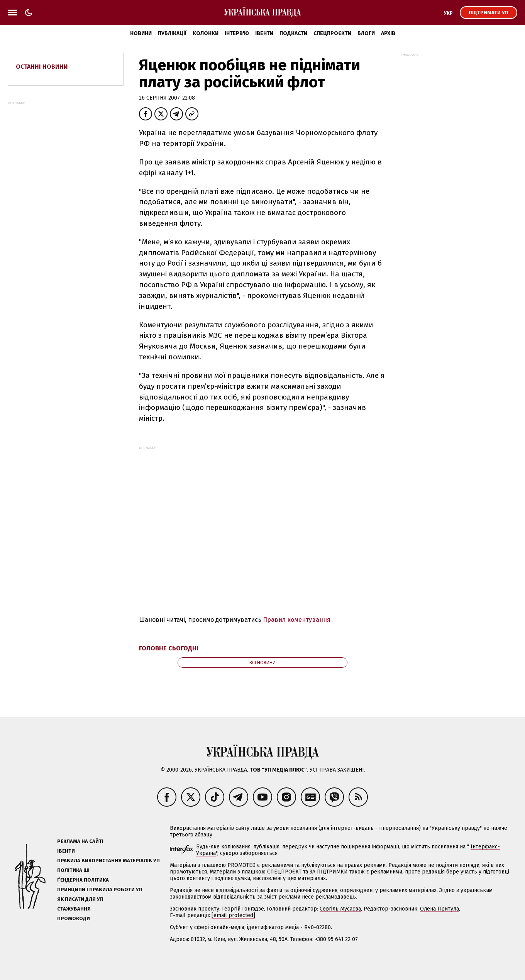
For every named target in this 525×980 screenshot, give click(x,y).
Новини (141, 33)
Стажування (74, 909)
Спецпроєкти (332, 33)
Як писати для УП (80, 899)
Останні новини (42, 67)
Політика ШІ (73, 870)
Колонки (206, 33)
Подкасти (293, 33)
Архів (388, 33)
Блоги (366, 33)
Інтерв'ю (237, 33)
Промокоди (74, 918)
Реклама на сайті (80, 841)
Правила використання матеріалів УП (108, 861)
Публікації (172, 33)
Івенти (264, 33)
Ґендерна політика (83, 880)
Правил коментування (297, 620)
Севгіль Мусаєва (340, 909)
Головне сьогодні (169, 648)
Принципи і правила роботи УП (100, 889)
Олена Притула (439, 909)
